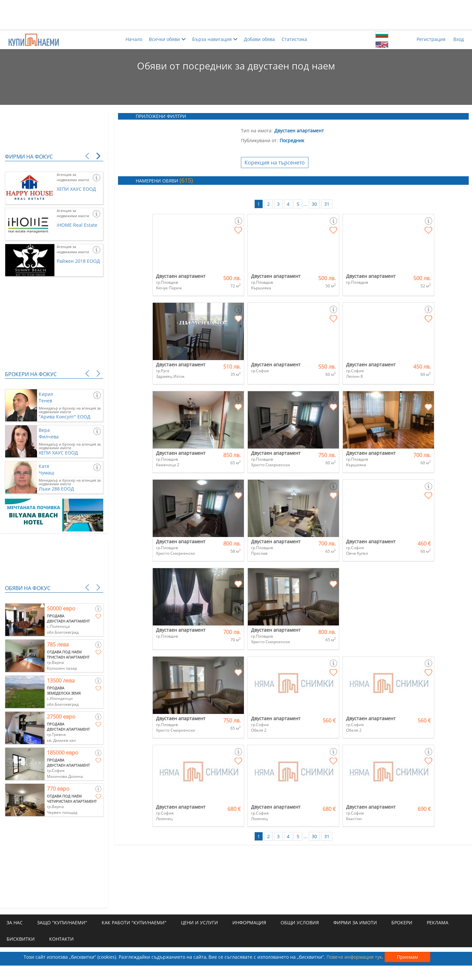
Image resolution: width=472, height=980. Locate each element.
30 (314, 204)
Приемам (407, 957)
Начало (134, 39)
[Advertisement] (236, 15)
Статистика (294, 39)
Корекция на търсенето (275, 163)
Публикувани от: (259, 140)
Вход (459, 39)
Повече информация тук (354, 957)
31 (327, 204)
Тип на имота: (257, 131)
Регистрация (431, 39)
